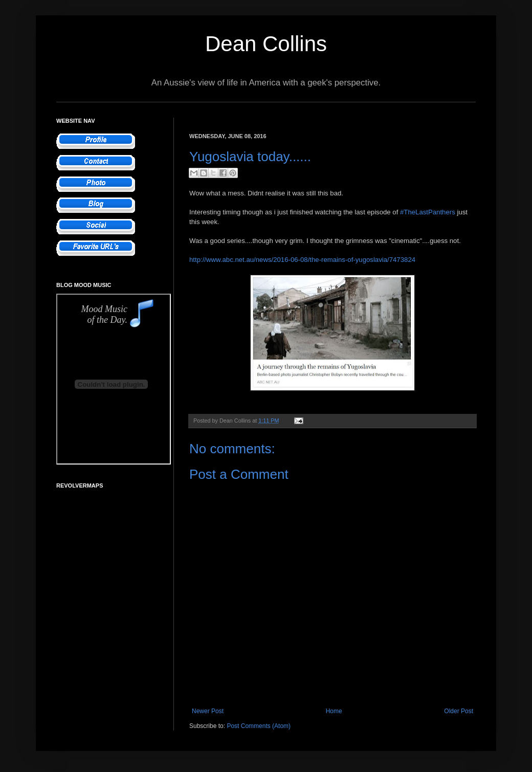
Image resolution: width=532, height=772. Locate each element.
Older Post (459, 711)
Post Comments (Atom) (259, 726)
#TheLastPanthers (428, 212)
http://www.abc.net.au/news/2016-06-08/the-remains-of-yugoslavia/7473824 (302, 260)
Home (334, 711)
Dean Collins (266, 44)
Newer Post (208, 711)
